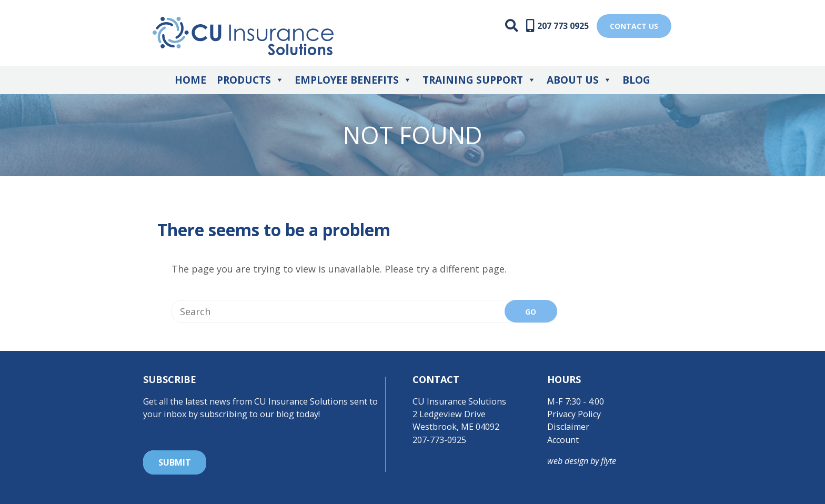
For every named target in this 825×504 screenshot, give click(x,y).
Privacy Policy (574, 414)
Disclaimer (568, 427)
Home (190, 80)
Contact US (634, 26)
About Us (579, 80)
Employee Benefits (353, 80)
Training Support (479, 80)
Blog (636, 80)
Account (563, 440)
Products (250, 80)
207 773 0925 (563, 26)
